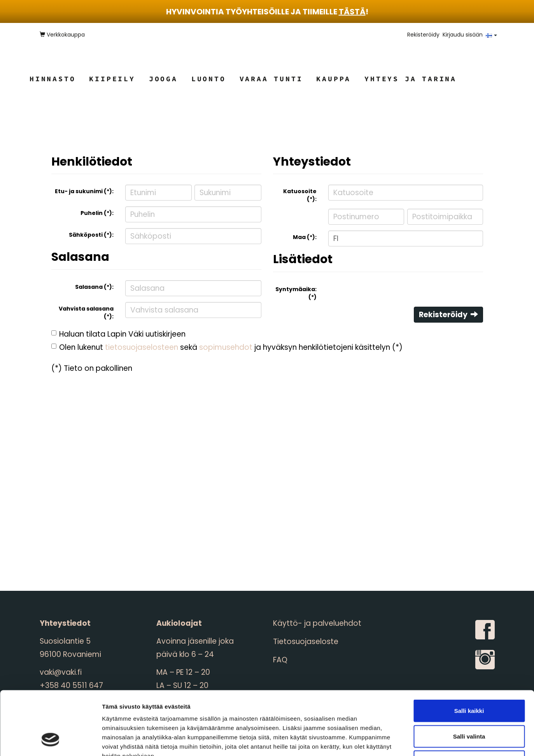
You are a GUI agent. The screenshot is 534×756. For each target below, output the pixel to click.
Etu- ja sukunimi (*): (84, 191)
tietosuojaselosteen (142, 347)
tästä (352, 12)
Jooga (163, 79)
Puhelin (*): (97, 213)
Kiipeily (112, 79)
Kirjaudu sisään (463, 35)
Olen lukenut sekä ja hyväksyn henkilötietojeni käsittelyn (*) (231, 347)
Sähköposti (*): (91, 235)
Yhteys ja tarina (411, 79)
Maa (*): (305, 237)
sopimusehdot (226, 347)
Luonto (209, 79)
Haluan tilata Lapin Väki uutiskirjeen (122, 334)
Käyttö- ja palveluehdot (317, 623)
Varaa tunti (271, 79)
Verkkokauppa (62, 35)
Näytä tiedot (416, 741)
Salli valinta (469, 680)
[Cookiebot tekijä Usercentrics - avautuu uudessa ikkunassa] (50, 741)
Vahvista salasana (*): (86, 313)
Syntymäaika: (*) (296, 293)
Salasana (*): (94, 287)
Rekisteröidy (423, 35)
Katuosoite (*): (300, 195)
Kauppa (334, 79)
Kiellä (469, 705)
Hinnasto (53, 79)
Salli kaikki (469, 654)
